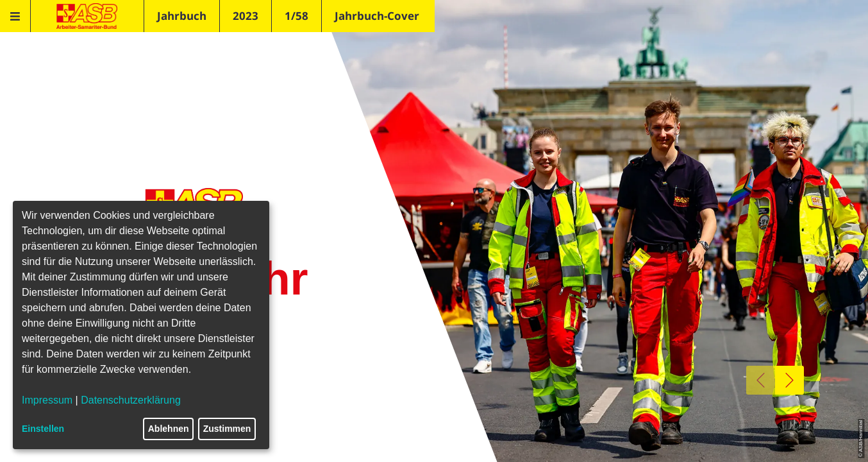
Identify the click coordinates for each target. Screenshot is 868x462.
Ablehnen (169, 429)
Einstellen (43, 429)
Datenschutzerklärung (131, 400)
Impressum (47, 400)
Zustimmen (227, 429)
